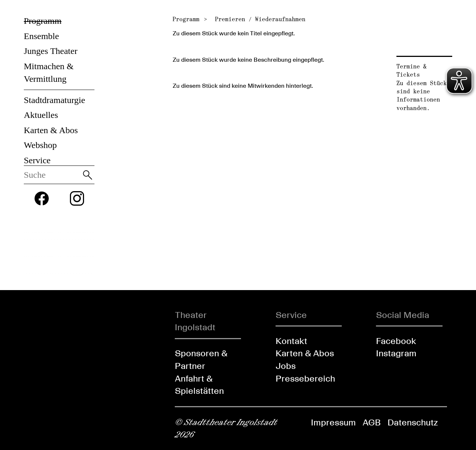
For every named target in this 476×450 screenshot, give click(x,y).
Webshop (40, 145)
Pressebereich (305, 378)
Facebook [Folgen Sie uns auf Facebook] (396, 341)
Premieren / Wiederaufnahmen (260, 19)
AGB (372, 422)
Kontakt (291, 341)
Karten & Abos (51, 130)
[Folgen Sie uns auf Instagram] (77, 198)
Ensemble (41, 36)
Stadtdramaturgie (54, 100)
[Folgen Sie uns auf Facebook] (42, 199)
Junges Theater (51, 51)
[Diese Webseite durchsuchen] (52, 175)
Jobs (286, 366)
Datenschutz (413, 422)
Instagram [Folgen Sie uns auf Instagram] (396, 353)
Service (37, 160)
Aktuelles (41, 115)
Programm (43, 21)
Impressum (333, 422)
